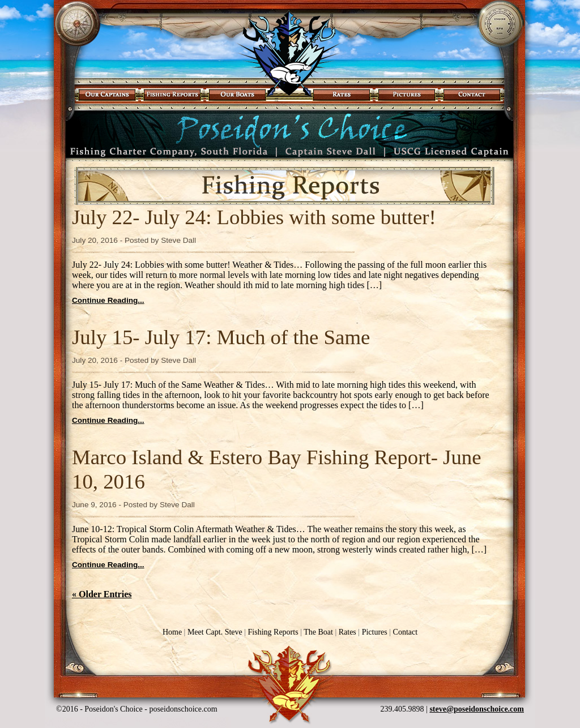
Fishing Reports (270, 632)
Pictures (372, 632)
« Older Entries (102, 594)
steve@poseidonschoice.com (477, 709)
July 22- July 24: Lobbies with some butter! (254, 217)
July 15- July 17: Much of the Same (221, 337)
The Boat (318, 632)
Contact (406, 632)
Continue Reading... (108, 300)
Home (172, 632)
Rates (347, 632)
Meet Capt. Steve (215, 632)
